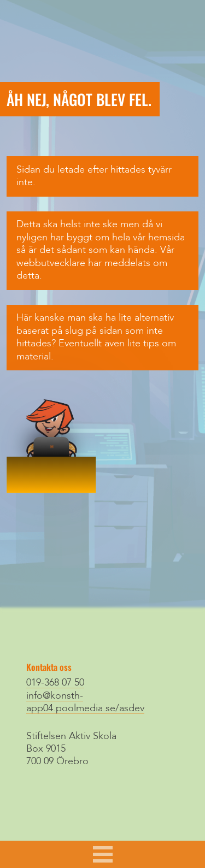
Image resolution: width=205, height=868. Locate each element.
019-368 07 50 (55, 683)
